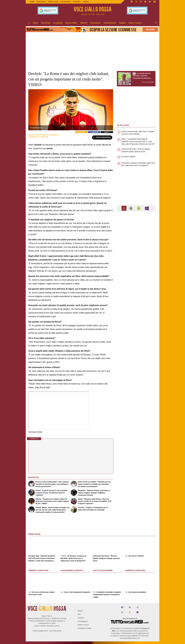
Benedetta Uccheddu (38, 137)
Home (32, 2)
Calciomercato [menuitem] (110, 23)
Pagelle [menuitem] (122, 23)
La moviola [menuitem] (58, 23)
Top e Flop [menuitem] (45, 23)
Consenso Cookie (85, 628)
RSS (79, 614)
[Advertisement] (136, 313)
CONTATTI (77, 2)
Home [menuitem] (36, 23)
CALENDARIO (66, 2)
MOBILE (86, 2)
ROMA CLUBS (53, 2)
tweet (107, 132)
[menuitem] (29, 23)
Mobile (80, 611)
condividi (94, 132)
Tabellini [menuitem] (84, 23)
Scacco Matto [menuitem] (71, 23)
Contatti (81, 618)
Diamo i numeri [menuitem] (135, 23)
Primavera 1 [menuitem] (96, 23)
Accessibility (83, 621)
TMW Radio (41, 2)
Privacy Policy (83, 625)
